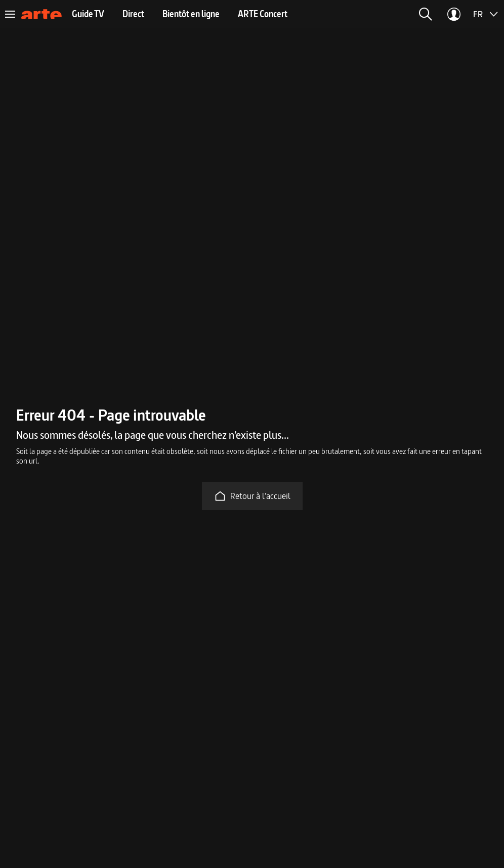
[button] (426, 14)
